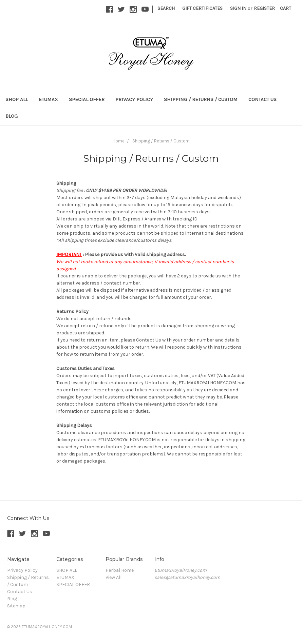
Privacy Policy (134, 99)
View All (114, 577)
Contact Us (262, 99)
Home (119, 141)
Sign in (238, 8)
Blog (12, 116)
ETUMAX (48, 99)
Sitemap (16, 606)
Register (264, 8)
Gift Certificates (202, 8)
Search (166, 8)
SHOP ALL (17, 99)
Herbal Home (120, 570)
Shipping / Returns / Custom (201, 99)
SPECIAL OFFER (87, 99)
